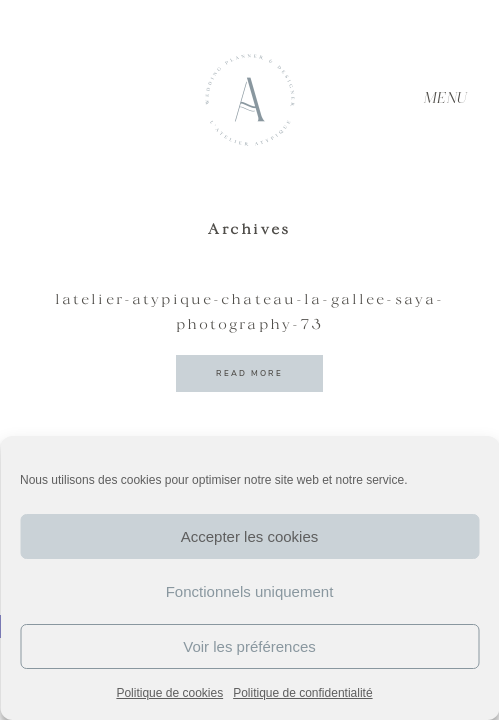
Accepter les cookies (250, 536)
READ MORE (249, 373)
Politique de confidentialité (302, 693)
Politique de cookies (169, 693)
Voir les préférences (249, 646)
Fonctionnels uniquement (250, 591)
